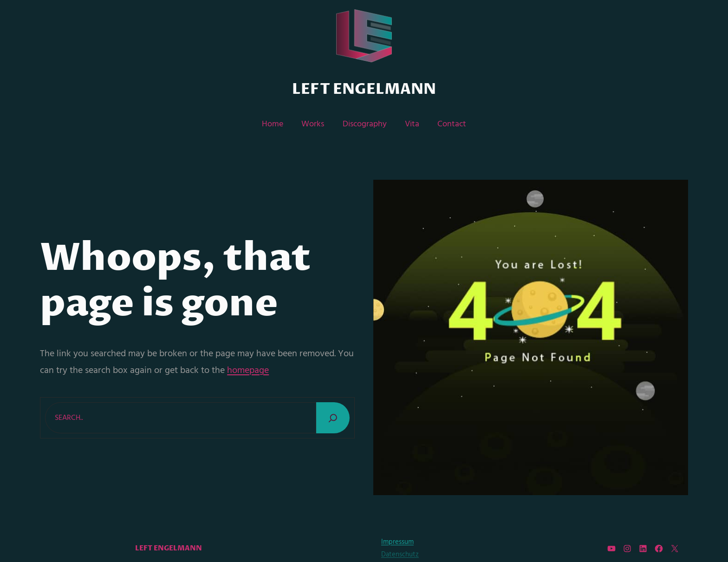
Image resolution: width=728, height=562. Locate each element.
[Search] (333, 418)
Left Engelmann (364, 90)
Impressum (397, 542)
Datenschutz (400, 555)
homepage (248, 371)
